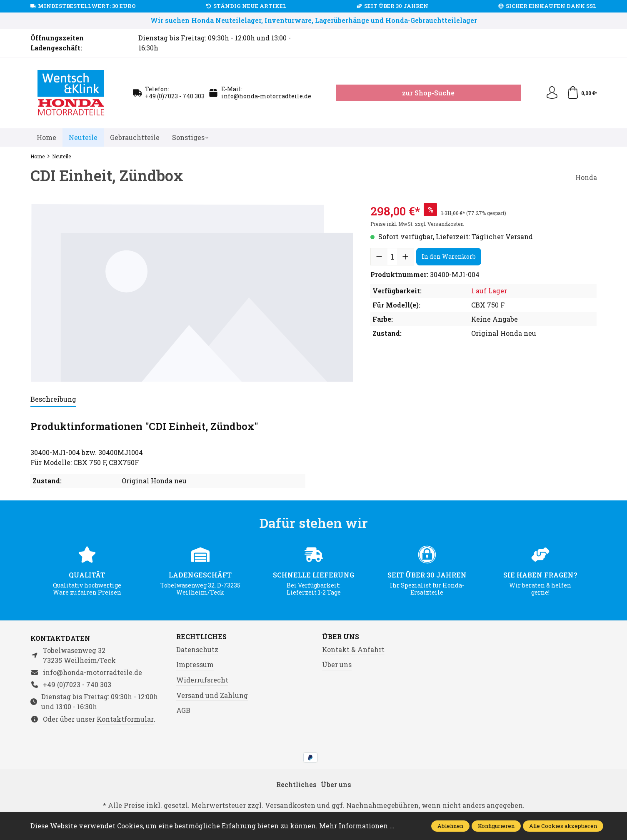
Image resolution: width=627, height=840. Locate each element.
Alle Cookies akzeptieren (563, 826)
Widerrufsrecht (202, 680)
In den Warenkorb (449, 256)
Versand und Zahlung (212, 695)
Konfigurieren (496, 826)
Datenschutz (197, 649)
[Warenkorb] (582, 93)
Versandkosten (290, 805)
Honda (586, 177)
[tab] (53, 400)
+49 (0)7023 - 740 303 (175, 96)
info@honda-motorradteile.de (266, 96)
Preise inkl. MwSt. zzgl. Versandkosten (417, 224)
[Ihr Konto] (552, 93)
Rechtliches (201, 637)
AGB (183, 710)
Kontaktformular (125, 719)
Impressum (195, 664)
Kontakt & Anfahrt (353, 649)
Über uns (341, 637)
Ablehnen (450, 826)
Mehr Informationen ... (357, 826)
